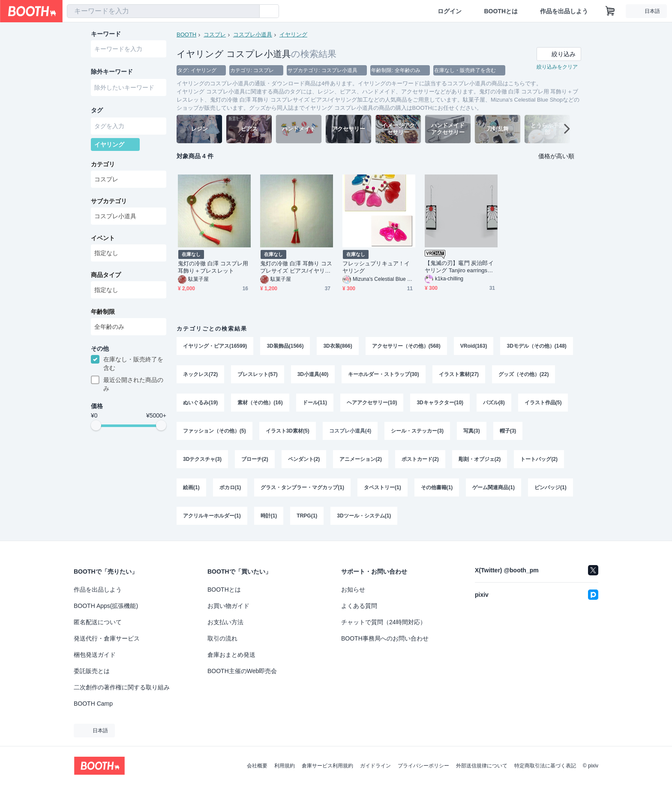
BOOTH (186, 35)
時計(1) (269, 516)
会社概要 (257, 766)
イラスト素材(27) (459, 374)
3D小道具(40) (313, 374)
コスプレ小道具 (253, 35)
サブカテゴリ (109, 201)
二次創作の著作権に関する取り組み (122, 687)
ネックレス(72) (200, 374)
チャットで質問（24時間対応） (384, 622)
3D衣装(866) (337, 346)
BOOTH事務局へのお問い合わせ (385, 638)
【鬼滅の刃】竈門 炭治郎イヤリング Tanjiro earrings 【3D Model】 (459, 267)
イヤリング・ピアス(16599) (215, 346)
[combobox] (163, 11)
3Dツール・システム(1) (364, 516)
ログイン (450, 11)
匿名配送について (98, 622)
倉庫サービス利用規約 (327, 766)
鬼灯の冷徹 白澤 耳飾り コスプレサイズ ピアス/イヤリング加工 (296, 267)
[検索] (251, 12)
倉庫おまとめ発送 (231, 655)
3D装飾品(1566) (285, 346)
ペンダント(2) (304, 459)
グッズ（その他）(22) (523, 374)
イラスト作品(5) (543, 403)
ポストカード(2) (420, 459)
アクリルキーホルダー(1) (212, 516)
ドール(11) (315, 403)
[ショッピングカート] (610, 11)
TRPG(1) (307, 516)
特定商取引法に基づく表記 (545, 766)
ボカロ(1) (230, 487)
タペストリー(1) (382, 487)
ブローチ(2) (255, 459)
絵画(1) (191, 487)
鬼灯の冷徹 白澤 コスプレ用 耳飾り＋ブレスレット (213, 267)
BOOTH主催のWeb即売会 (242, 671)
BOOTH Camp (93, 704)
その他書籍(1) (437, 487)
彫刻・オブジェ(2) (480, 459)
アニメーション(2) (361, 459)
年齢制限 (103, 312)
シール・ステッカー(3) (417, 431)
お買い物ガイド (228, 606)
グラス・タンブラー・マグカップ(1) (302, 487)
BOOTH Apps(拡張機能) (106, 606)
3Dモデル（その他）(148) (536, 346)
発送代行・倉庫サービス (107, 638)
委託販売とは (92, 671)
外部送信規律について (482, 766)
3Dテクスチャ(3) (202, 459)
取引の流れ (222, 638)
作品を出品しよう (564, 11)
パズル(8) (494, 403)
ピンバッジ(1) (550, 487)
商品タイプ (106, 275)
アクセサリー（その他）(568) (406, 346)
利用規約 (285, 766)
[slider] (96, 425)
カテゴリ (103, 164)
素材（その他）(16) (260, 403)
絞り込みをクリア (557, 67)
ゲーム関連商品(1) (493, 487)
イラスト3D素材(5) (288, 431)
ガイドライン (375, 766)
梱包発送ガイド (95, 655)
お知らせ (353, 590)
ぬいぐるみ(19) (200, 403)
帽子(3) (508, 431)
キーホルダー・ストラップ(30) (383, 374)
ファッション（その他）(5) (214, 431)
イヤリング (293, 35)
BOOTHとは (501, 11)
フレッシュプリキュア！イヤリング (376, 267)
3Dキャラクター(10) (440, 403)
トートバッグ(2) (539, 459)
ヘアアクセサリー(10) (372, 403)
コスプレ (215, 35)
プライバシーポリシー (423, 766)
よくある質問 (359, 606)
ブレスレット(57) (257, 374)
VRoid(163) (474, 346)
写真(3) (472, 431)
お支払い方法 (225, 622)
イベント (103, 238)
